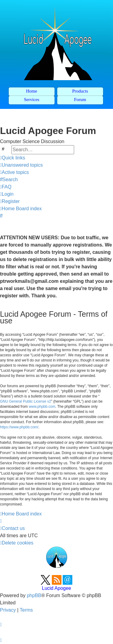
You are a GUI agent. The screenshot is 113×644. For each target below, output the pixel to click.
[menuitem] (21, 165)
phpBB (34, 595)
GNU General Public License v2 (25, 401)
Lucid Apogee (56, 588)
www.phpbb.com (42, 407)
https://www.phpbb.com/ (19, 427)
